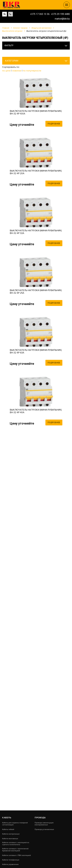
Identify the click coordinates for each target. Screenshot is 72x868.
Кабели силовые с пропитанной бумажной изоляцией (15, 850)
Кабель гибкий (8, 830)
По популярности (32, 71)
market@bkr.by (62, 19)
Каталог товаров (20, 28)
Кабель (7, 818)
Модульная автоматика (41, 28)
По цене (7, 71)
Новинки (17, 71)
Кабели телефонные (11, 860)
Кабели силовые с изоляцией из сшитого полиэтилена (16, 844)
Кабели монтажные (10, 839)
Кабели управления (10, 865)
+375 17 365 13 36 (40, 14)
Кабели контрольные (11, 834)
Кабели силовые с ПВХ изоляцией (17, 855)
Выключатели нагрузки (12, 31)
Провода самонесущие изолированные (44, 824)
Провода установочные (44, 830)
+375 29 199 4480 (60, 14)
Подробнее (54, 124)
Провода (40, 818)
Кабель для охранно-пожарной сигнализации (15, 824)
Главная (6, 28)
